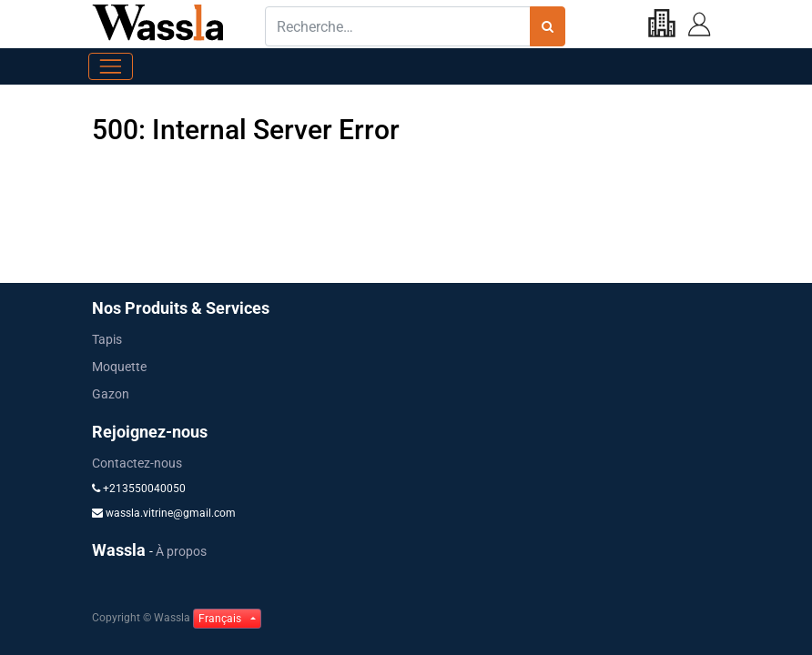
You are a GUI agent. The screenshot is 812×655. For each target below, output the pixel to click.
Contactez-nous (137, 463)
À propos (181, 551)
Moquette (119, 367)
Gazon (111, 394)
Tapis (107, 339)
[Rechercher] (548, 26)
